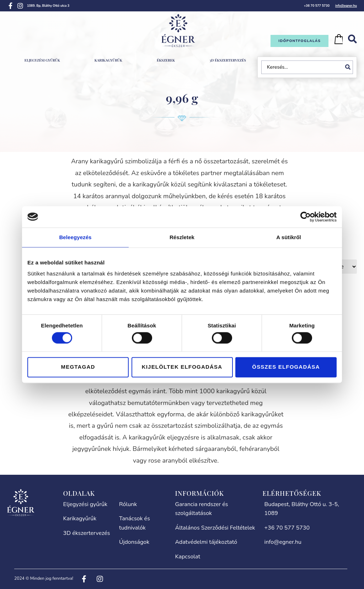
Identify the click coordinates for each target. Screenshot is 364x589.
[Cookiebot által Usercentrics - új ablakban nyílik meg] (306, 217)
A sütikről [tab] (289, 237)
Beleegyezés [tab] (75, 237)
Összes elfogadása (286, 367)
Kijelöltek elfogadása (182, 367)
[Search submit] (349, 67)
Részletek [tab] (182, 237)
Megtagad (78, 367)
